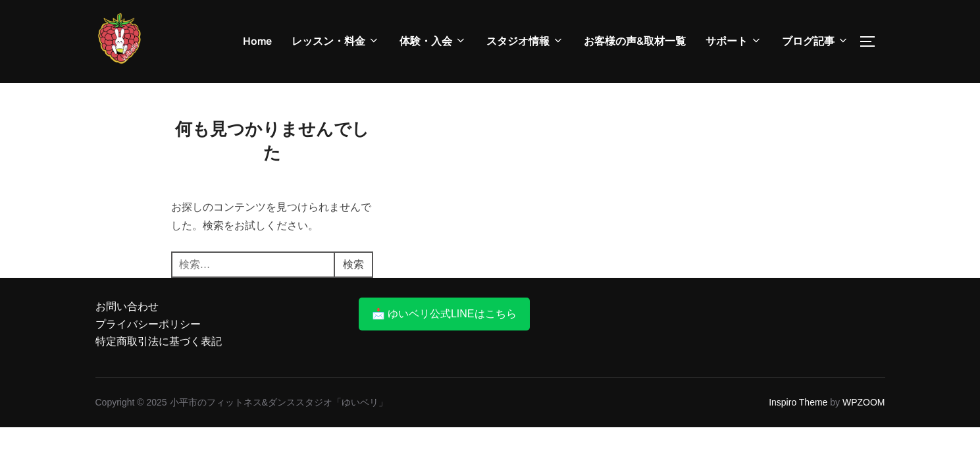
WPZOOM (864, 402)
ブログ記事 (815, 41)
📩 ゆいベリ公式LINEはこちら (444, 314)
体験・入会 (433, 41)
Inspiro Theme (798, 402)
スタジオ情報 (525, 41)
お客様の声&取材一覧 (635, 41)
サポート (734, 41)
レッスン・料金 (336, 41)
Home (257, 41)
